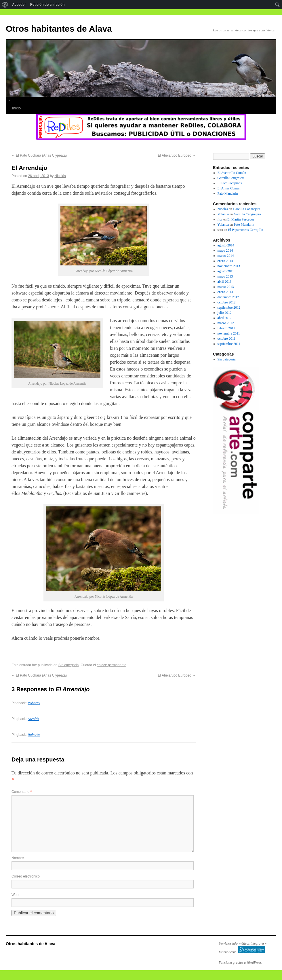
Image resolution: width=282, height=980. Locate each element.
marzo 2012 (226, 323)
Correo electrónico (26, 876)
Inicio (16, 108)
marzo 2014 (226, 256)
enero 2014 (225, 261)
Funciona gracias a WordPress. (240, 962)
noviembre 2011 (229, 333)
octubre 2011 (227, 339)
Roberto (34, 703)
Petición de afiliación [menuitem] (47, 4)
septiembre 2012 (229, 307)
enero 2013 (225, 292)
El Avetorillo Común (232, 173)
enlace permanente (112, 665)
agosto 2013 (226, 271)
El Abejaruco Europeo (177, 155)
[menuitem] (5, 5)
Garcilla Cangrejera (231, 178)
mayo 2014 (225, 250)
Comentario (22, 792)
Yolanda (223, 214)
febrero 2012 (226, 328)
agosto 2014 (226, 245)
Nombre (18, 858)
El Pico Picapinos (230, 183)
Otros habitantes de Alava (59, 29)
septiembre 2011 (229, 344)
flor (220, 219)
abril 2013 (225, 282)
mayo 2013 (225, 276)
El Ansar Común (229, 188)
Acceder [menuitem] (19, 4)
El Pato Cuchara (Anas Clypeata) (39, 155)
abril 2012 (225, 318)
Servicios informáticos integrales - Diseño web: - (243, 948)
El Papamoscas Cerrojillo (245, 230)
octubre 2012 (227, 302)
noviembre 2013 (229, 266)
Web (15, 895)
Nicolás (60, 176)
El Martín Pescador (241, 219)
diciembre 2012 (228, 297)
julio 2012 (225, 313)
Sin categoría (69, 665)
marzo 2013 (226, 287)
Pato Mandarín (228, 193)
